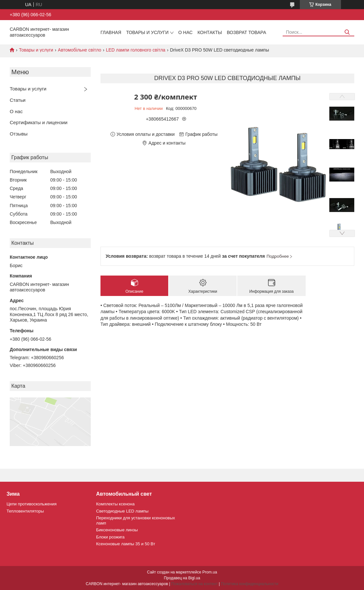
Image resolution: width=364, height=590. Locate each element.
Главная (111, 32)
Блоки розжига (111, 537)
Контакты (210, 32)
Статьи (18, 100)
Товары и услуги (147, 32)
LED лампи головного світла (136, 50)
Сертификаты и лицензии (39, 122)
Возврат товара (247, 32)
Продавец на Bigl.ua (182, 578)
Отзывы (19, 134)
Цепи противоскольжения (31, 504)
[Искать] (347, 32)
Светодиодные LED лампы (122, 511)
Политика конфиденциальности (249, 584)
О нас (185, 32)
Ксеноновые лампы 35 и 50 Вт (126, 544)
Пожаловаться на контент (194, 584)
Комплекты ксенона (116, 504)
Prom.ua (210, 572)
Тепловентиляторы (25, 511)
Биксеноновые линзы (117, 530)
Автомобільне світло (80, 50)
